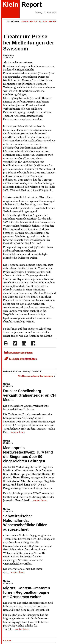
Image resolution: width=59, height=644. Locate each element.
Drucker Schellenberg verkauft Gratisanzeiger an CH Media (29, 395)
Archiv (52, 22)
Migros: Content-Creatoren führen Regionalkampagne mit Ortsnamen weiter (27, 592)
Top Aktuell (13, 22)
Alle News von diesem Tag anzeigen (37, 376)
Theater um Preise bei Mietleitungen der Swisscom (29, 43)
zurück (7, 640)
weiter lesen (18, 432)
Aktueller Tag (29, 22)
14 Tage (43, 22)
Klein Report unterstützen (21, 359)
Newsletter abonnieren (18, 353)
